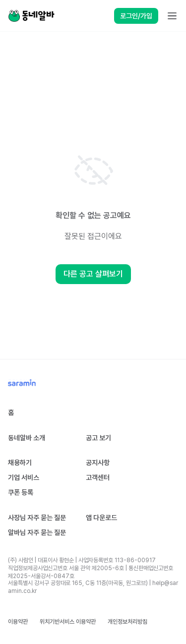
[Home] (31, 16)
